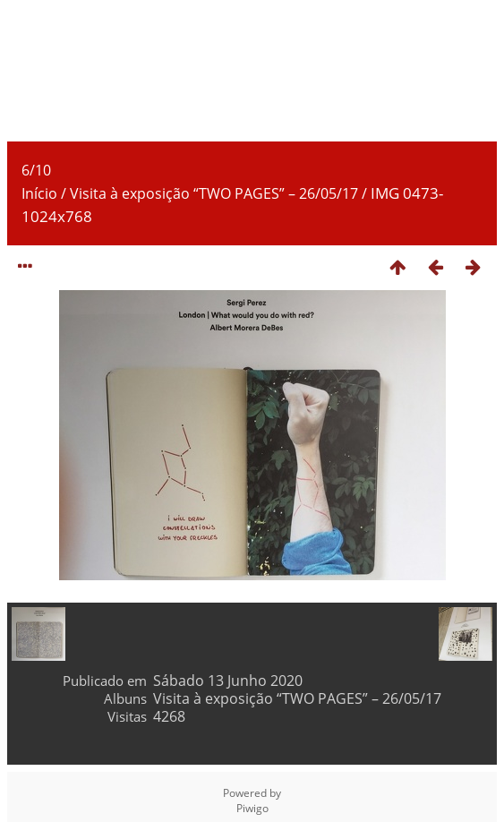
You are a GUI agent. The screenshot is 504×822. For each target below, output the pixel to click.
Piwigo (252, 808)
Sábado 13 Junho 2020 (228, 681)
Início (39, 193)
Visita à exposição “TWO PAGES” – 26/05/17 (214, 193)
